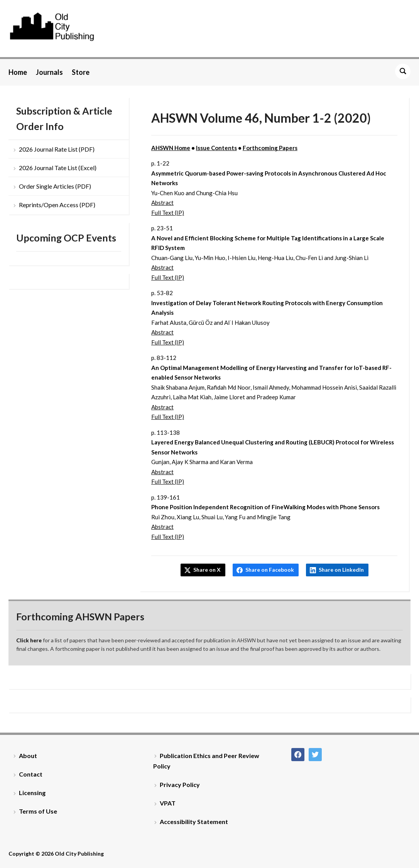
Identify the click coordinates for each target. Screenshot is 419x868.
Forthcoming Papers (270, 148)
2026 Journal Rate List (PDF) (57, 149)
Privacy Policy (180, 784)
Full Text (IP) (168, 213)
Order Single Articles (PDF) (55, 186)
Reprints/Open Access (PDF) (57, 205)
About (28, 756)
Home (18, 72)
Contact (31, 774)
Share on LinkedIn (341, 570)
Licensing (32, 793)
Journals (49, 72)
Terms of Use (38, 811)
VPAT (168, 803)
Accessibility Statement (194, 822)
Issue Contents (216, 148)
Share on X (207, 570)
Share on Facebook (270, 570)
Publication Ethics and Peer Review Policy (206, 761)
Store (81, 72)
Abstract (162, 203)
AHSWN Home (171, 148)
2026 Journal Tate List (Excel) (58, 168)
